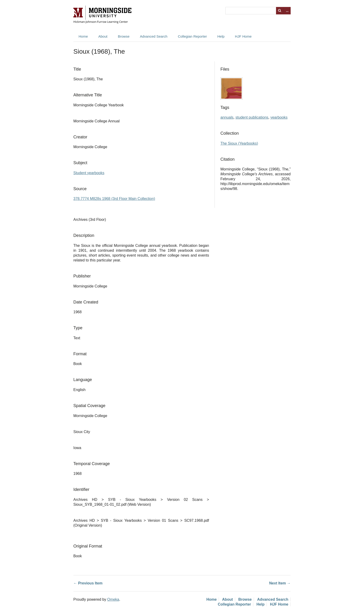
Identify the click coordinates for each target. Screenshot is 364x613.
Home (83, 36)
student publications (252, 117)
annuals (227, 117)
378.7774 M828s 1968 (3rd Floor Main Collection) (114, 199)
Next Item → (280, 583)
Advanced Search (154, 36)
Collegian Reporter (192, 36)
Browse (124, 36)
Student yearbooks (89, 173)
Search (280, 11)
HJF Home (243, 36)
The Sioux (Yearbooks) (239, 143)
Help (221, 36)
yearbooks (279, 117)
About (103, 36)
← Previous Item (88, 583)
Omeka (113, 599)
